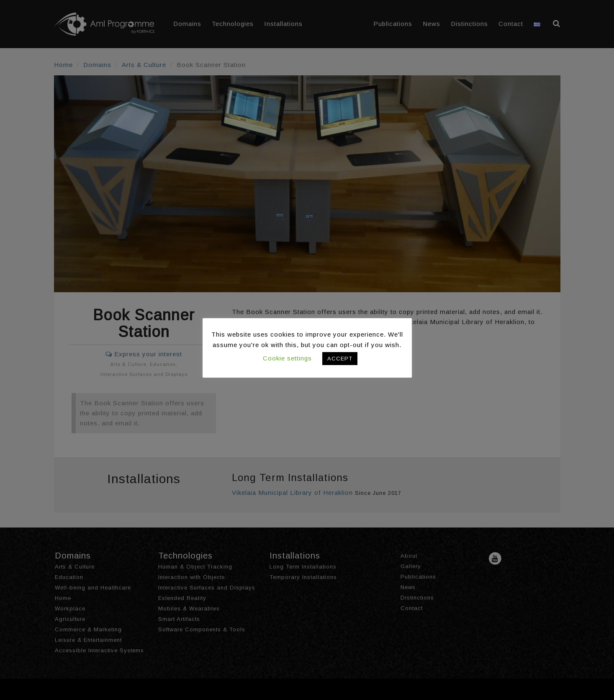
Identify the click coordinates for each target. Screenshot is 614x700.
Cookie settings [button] (287, 358)
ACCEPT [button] (340, 359)
